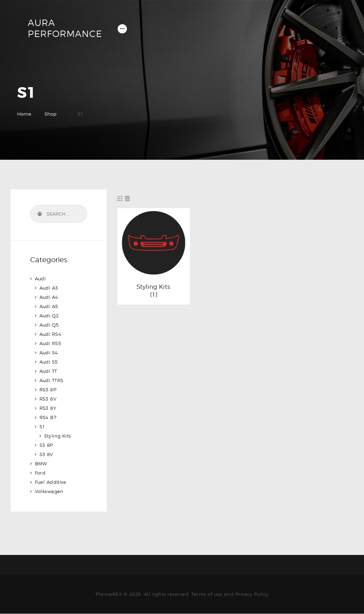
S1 (42, 427)
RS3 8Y (48, 408)
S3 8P (47, 445)
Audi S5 (49, 362)
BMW (41, 464)
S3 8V (47, 454)
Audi (40, 279)
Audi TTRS (52, 380)
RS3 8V (48, 399)
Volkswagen (49, 491)
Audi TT (49, 371)
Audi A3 (49, 288)
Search (39, 214)
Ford (40, 473)
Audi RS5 (50, 343)
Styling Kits (153, 287)
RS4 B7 (48, 417)
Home (24, 114)
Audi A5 (49, 306)
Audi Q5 (49, 325)
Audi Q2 (49, 316)
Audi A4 (49, 297)
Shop (50, 114)
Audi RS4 (50, 334)
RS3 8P (48, 390)
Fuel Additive (51, 482)
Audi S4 (49, 353)
